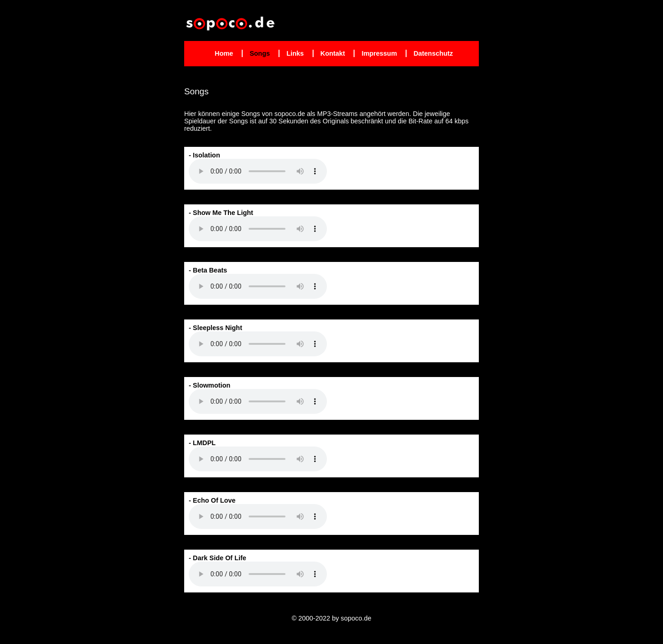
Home (224, 53)
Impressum (379, 53)
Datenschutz (433, 53)
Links (295, 53)
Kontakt (333, 53)
